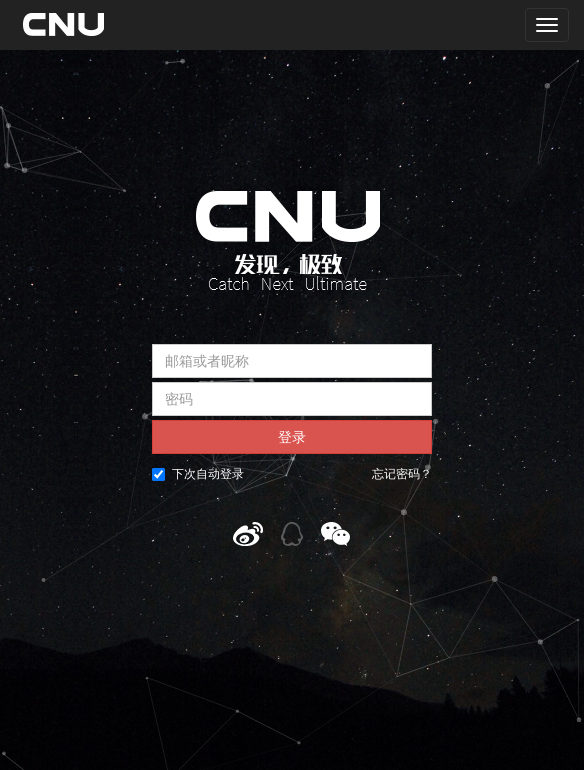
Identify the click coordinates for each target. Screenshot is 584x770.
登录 (292, 437)
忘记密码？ (402, 474)
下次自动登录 (198, 474)
